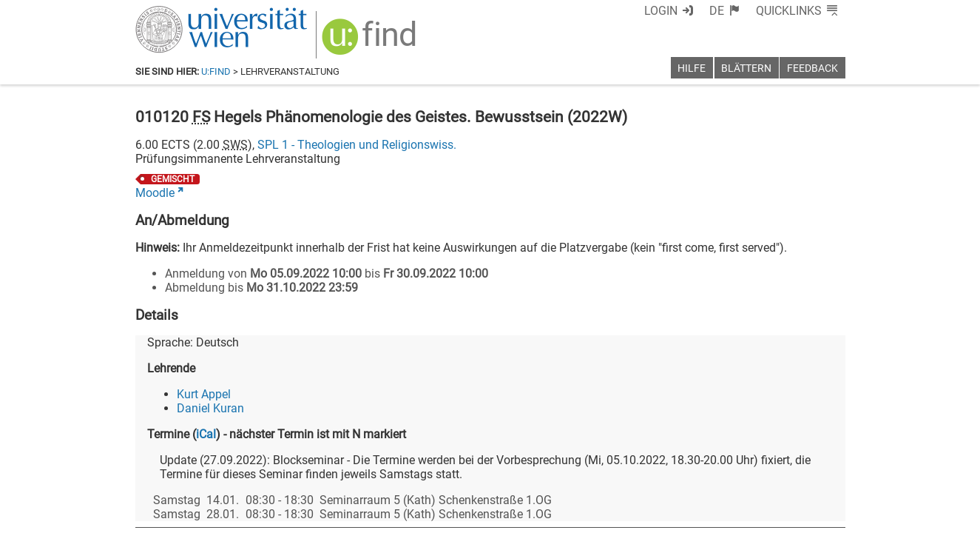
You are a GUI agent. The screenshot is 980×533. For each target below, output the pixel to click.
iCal (206, 434)
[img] (371, 42)
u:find (216, 71)
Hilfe (692, 68)
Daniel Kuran (210, 408)
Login (661, 11)
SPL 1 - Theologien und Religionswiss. (357, 145)
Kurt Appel (204, 394)
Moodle (155, 193)
